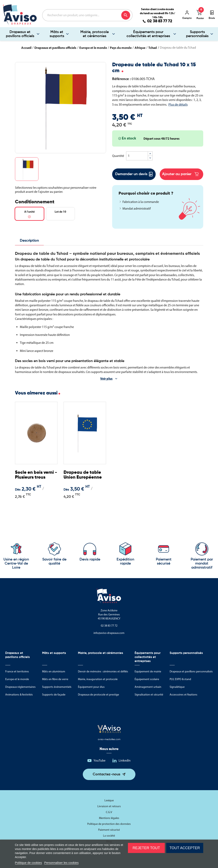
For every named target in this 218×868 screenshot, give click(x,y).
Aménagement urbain (148, 687)
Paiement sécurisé (109, 830)
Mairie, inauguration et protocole (98, 679)
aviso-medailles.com (109, 739)
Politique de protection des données (109, 824)
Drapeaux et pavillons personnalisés (191, 671)
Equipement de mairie (148, 671)
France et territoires (17, 671)
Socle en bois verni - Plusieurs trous (36, 475)
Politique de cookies (28, 863)
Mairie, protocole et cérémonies (95, 34)
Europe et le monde (17, 679)
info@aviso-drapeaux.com (109, 633)
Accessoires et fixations (183, 695)
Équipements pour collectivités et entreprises (148, 34)
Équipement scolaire (147, 679)
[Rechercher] (87, 15)
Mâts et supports (57, 34)
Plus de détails (178, 104)
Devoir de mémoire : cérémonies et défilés (103, 671)
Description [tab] (29, 241)
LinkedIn (125, 760)
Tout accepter (185, 848)
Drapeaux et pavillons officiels (20, 34)
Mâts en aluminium (54, 671)
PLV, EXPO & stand (180, 679)
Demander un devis (134, 174)
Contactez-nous (106, 774)
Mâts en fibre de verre (55, 679)
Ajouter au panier (180, 174)
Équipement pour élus (91, 687)
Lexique (109, 800)
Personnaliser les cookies (61, 863)
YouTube (99, 760)
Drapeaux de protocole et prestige (98, 695)
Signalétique (177, 687)
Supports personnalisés (197, 34)
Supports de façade (54, 695)
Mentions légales (109, 818)
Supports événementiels (57, 687)
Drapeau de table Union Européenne (83, 475)
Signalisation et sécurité (149, 695)
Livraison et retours (109, 806)
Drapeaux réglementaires (20, 687)
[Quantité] (137, 156)
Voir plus (106, 378)
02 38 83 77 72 (160, 21)
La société (109, 836)
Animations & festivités (19, 695)
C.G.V (109, 812)
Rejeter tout (146, 848)
